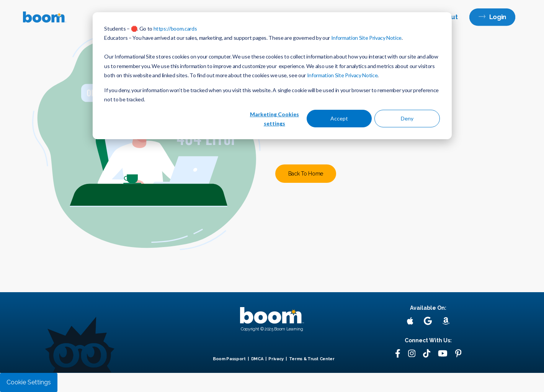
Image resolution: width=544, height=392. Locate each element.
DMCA (257, 359)
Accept (339, 118)
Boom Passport (229, 359)
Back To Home (306, 174)
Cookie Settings (29, 382)
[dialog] (272, 76)
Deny (407, 118)
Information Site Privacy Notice (366, 38)
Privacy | (278, 359)
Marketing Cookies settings (274, 119)
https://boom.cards (175, 28)
